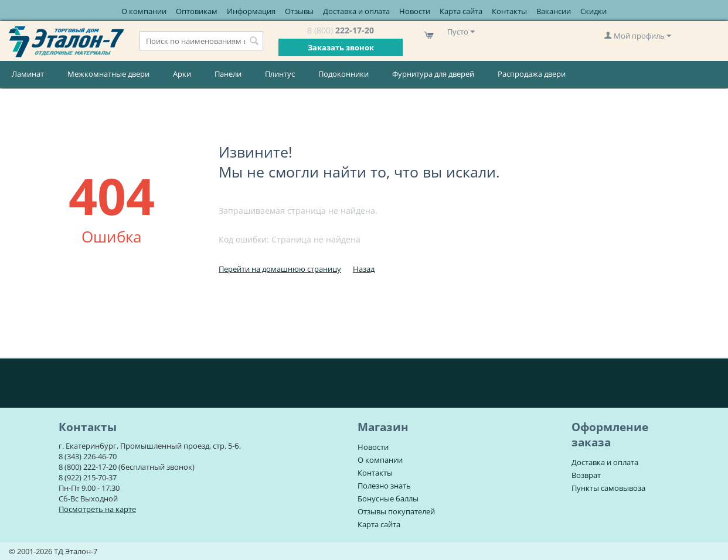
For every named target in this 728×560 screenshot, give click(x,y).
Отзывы (299, 11)
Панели (228, 74)
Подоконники (343, 74)
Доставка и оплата (356, 11)
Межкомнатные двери (108, 74)
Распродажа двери (532, 74)
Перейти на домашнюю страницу (280, 269)
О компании (144, 11)
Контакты (509, 11)
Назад (364, 269)
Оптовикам (197, 11)
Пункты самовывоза (608, 488)
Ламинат (28, 74)
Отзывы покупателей (396, 511)
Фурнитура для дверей (433, 74)
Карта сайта (461, 11)
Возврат (586, 475)
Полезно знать (384, 486)
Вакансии (554, 11)
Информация (251, 11)
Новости (415, 11)
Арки (182, 74)
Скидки (593, 11)
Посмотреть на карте (97, 509)
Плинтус (280, 74)
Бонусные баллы (388, 498)
